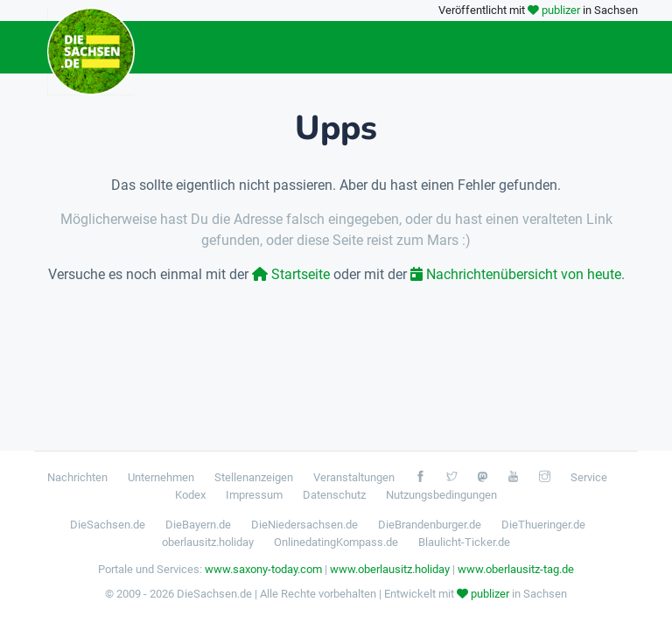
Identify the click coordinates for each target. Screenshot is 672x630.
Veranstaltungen (354, 477)
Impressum (254, 495)
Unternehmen (161, 477)
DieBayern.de (198, 525)
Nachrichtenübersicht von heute (516, 274)
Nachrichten (77, 477)
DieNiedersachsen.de (304, 525)
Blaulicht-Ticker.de (464, 542)
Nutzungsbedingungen (441, 495)
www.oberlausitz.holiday (390, 569)
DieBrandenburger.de (430, 525)
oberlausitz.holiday (208, 542)
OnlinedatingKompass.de (336, 542)
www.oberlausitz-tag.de (516, 569)
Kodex (190, 495)
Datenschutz (334, 495)
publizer (561, 10)
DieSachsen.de (108, 525)
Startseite (291, 274)
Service (589, 477)
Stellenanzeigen (254, 477)
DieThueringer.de (543, 525)
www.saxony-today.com (263, 569)
